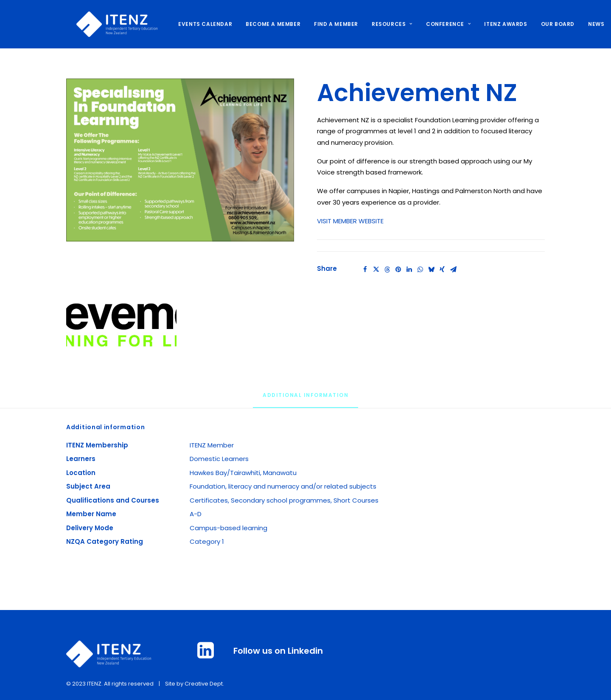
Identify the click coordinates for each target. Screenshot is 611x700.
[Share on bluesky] (431, 270)
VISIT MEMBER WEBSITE (350, 221)
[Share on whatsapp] (420, 270)
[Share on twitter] (376, 270)
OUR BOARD (548, 24)
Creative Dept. (204, 684)
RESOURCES (382, 24)
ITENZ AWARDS (495, 24)
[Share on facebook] (365, 270)
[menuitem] (198, 24)
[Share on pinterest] (398, 270)
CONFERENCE (438, 24)
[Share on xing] (442, 270)
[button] (180, 160)
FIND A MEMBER (326, 24)
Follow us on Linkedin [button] (278, 651)
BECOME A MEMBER (263, 24)
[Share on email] (453, 270)
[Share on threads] (387, 270)
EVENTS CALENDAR (195, 24)
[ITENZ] (107, 24)
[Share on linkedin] (409, 270)
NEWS (586, 24)
